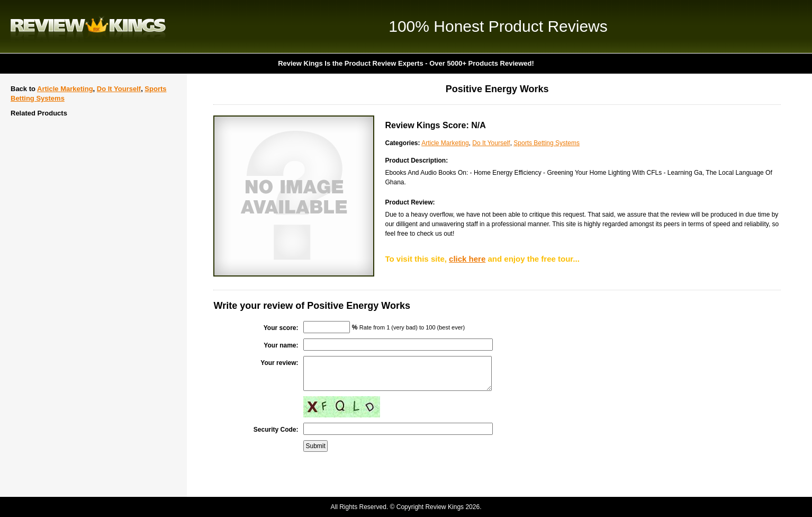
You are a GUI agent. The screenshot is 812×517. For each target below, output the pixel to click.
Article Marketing (65, 89)
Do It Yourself (119, 89)
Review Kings (88, 26)
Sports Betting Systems (547, 143)
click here (467, 259)
